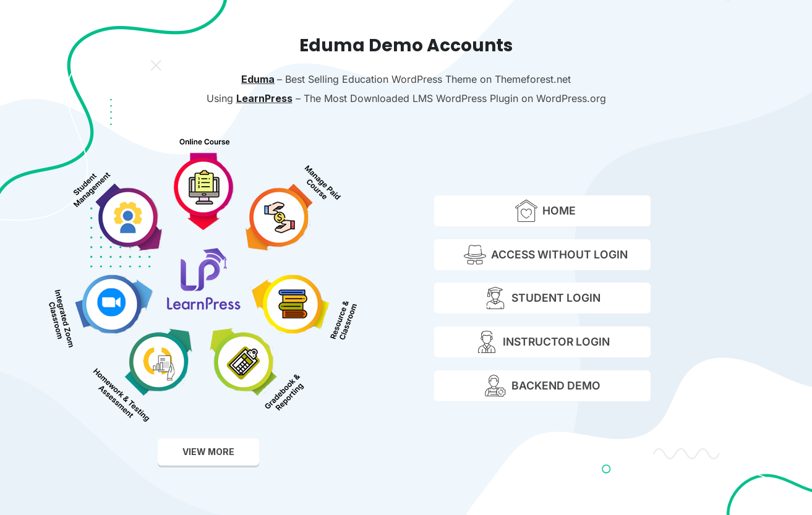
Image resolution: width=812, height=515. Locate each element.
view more (208, 452)
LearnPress (264, 98)
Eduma (258, 79)
